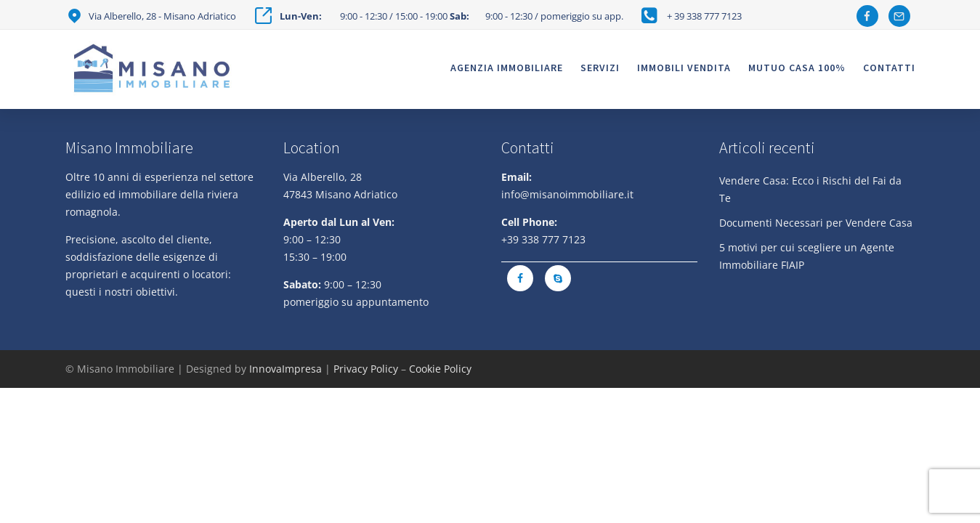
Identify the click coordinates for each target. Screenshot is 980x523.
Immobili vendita (684, 68)
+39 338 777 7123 (543, 239)
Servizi (600, 68)
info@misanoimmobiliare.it (567, 194)
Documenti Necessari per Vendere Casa (816, 223)
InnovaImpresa (286, 369)
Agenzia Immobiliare (507, 68)
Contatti (889, 68)
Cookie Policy (440, 369)
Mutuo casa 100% (797, 68)
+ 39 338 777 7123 (704, 16)
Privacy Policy (366, 369)
